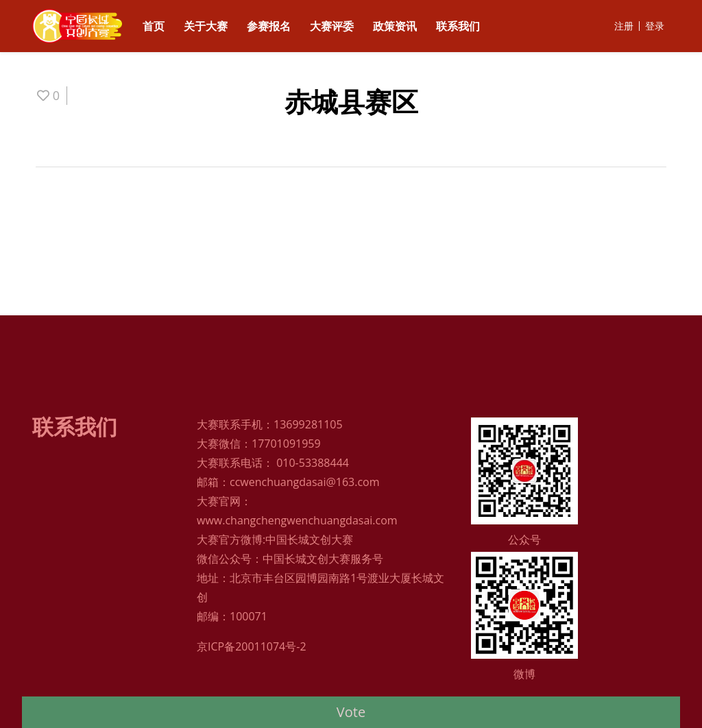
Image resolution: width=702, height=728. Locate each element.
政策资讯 (395, 26)
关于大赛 (206, 26)
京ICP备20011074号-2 (252, 646)
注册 (624, 26)
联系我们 (458, 26)
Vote (351, 712)
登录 (655, 26)
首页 (154, 26)
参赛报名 (269, 26)
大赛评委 (332, 26)
